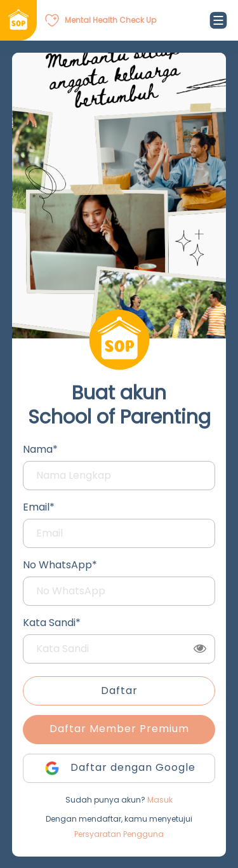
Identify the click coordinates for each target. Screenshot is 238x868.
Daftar (119, 691)
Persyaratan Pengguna (119, 834)
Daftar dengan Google (119, 768)
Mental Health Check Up (110, 20)
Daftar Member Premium (119, 729)
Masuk (160, 800)
